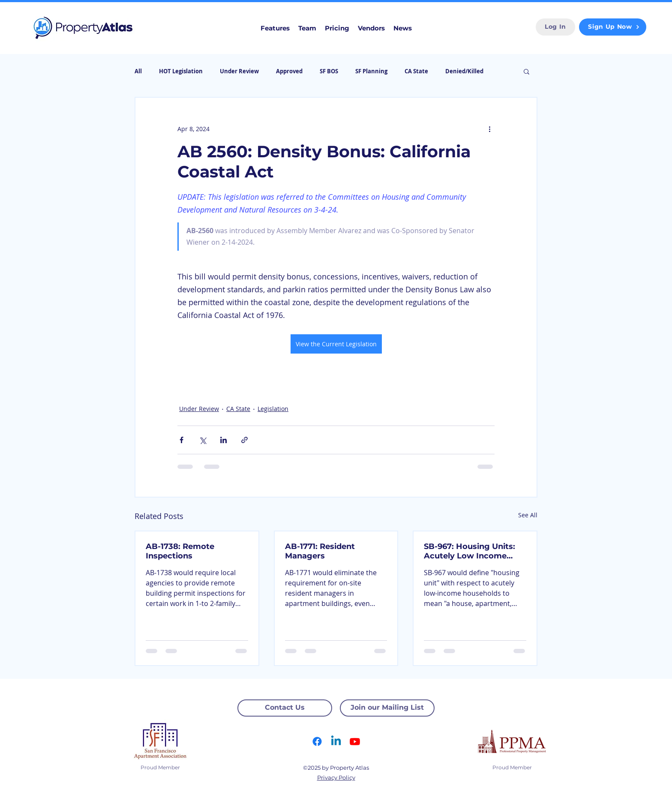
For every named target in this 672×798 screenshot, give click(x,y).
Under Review (239, 71)
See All (528, 515)
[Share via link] (244, 440)
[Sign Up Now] (613, 27)
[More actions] (489, 129)
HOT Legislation (181, 71)
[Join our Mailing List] (387, 708)
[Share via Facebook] (181, 440)
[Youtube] (355, 741)
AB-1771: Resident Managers (320, 551)
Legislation (273, 409)
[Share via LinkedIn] (223, 440)
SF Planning (371, 71)
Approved (289, 71)
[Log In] (555, 27)
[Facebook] (317, 741)
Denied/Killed (464, 71)
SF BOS (329, 71)
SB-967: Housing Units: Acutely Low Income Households (469, 551)
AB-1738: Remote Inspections (180, 551)
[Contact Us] (285, 708)
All (138, 71)
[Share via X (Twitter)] (202, 440)
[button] (526, 71)
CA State (416, 71)
